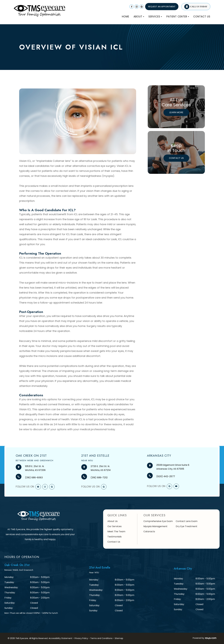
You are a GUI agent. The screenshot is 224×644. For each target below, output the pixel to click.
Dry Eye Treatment (186, 526)
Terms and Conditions (101, 638)
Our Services (114, 526)
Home (125, 17)
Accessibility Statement (60, 638)
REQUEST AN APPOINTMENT (162, 6)
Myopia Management (155, 526)
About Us (112, 521)
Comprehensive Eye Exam (158, 521)
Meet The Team (116, 531)
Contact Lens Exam (187, 521)
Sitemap (119, 638)
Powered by (204, 638)
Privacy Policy (81, 638)
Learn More (176, 112)
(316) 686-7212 (99, 478)
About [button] (139, 17)
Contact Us (202, 17)
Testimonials (114, 537)
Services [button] (155, 17)
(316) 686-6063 (34, 478)
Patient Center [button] (178, 17)
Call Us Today (199, 7)
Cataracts (149, 531)
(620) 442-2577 (166, 476)
